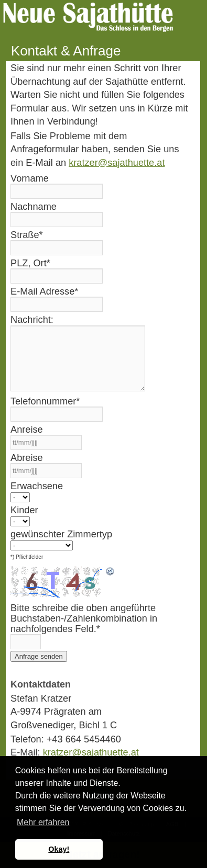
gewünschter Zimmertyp (61, 534)
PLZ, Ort (30, 263)
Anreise (27, 430)
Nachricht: (32, 320)
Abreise (27, 458)
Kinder (24, 510)
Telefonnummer (45, 401)
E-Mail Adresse (44, 291)
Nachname (34, 207)
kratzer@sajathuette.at (117, 163)
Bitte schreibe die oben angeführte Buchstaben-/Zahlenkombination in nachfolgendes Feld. (84, 618)
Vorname (30, 178)
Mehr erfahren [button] (43, 822)
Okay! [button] (59, 849)
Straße (27, 235)
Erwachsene (37, 486)
